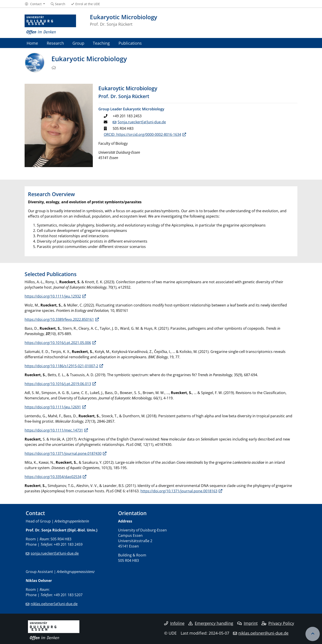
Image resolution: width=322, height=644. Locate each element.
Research (55, 43)
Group (78, 43)
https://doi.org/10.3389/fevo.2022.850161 (59, 319)
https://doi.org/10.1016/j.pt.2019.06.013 (58, 384)
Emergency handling (211, 623)
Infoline (174, 623)
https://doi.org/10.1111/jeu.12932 (53, 296)
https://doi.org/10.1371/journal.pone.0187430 (63, 453)
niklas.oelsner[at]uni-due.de (54, 604)
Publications (130, 43)
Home (32, 43)
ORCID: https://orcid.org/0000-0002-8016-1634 (142, 134)
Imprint (247, 623)
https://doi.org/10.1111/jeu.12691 (53, 407)
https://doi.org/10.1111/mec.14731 (54, 430)
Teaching (101, 43)
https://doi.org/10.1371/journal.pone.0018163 (179, 491)
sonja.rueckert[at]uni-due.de (55, 553)
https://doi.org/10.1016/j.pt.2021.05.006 (58, 343)
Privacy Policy (278, 623)
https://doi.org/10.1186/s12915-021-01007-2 (61, 366)
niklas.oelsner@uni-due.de (263, 633)
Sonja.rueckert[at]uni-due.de (142, 122)
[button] (35, 4)
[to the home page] (50, 25)
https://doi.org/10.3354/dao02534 (53, 477)
